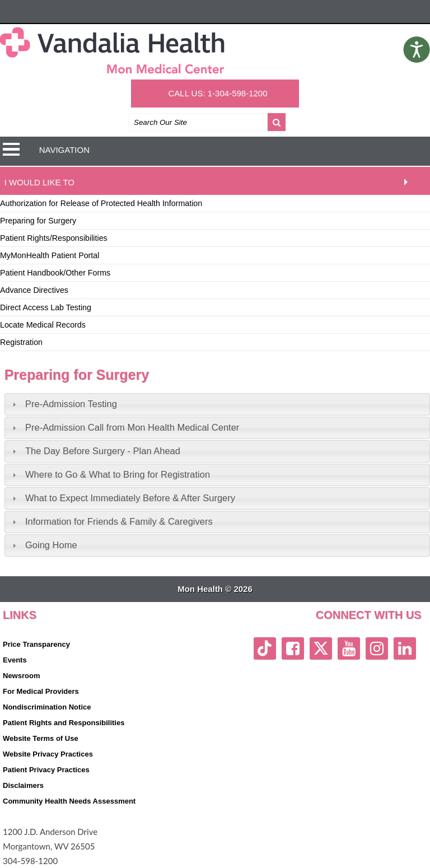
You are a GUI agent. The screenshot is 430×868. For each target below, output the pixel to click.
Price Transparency (36, 644)
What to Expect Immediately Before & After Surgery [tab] (122, 498)
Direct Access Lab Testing (46, 307)
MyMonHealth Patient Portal (50, 255)
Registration (21, 342)
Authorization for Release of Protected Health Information (101, 203)
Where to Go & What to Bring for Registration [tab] (110, 474)
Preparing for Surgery (38, 221)
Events (15, 660)
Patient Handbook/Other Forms (55, 273)
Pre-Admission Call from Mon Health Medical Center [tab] (124, 427)
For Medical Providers (41, 691)
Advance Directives (34, 290)
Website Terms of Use (41, 738)
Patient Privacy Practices (46, 770)
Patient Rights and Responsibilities (64, 723)
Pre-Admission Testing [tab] (63, 404)
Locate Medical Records (43, 325)
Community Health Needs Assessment (69, 801)
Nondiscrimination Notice (47, 707)
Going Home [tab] (43, 545)
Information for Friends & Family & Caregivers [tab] (111, 521)
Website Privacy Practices (48, 754)
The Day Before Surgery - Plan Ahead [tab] (95, 451)
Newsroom (21, 676)
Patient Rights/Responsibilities (54, 238)
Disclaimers (23, 785)
